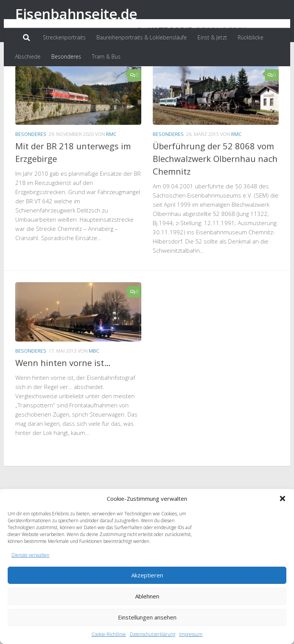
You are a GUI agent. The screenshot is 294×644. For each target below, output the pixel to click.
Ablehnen (147, 596)
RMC (111, 169)
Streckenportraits (64, 37)
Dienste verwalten (30, 555)
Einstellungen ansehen (147, 617)
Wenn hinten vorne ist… (63, 398)
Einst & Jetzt (212, 37)
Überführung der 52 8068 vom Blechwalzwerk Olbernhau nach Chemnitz (215, 194)
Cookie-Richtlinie (109, 634)
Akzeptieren (147, 575)
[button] (283, 499)
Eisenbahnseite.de (76, 14)
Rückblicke (251, 37)
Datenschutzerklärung (153, 634)
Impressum (191, 634)
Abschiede (28, 56)
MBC (94, 386)
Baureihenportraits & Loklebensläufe (142, 37)
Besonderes (66, 56)
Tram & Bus (106, 56)
